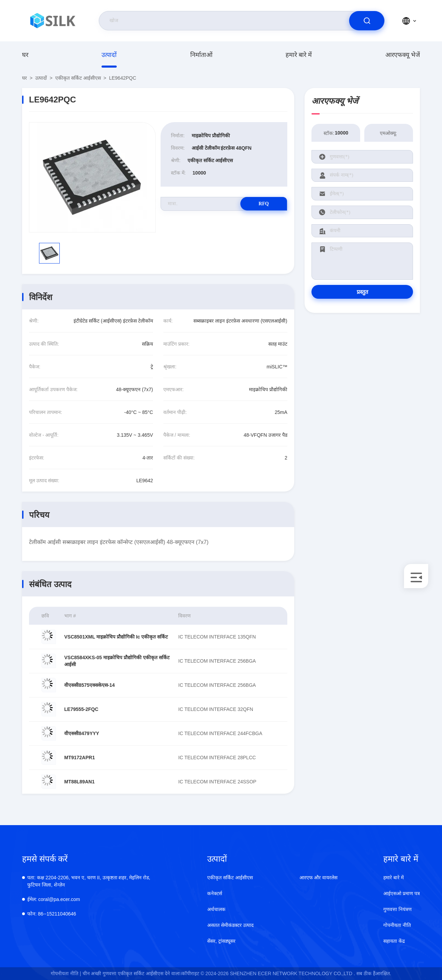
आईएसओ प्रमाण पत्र (402, 893)
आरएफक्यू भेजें (403, 55)
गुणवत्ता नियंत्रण (397, 909)
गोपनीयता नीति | (66, 973)
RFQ (263, 204)
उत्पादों (109, 55)
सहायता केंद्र (394, 941)
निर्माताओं (201, 55)
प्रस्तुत (362, 292)
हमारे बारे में (299, 55)
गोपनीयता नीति (397, 925)
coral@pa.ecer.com (54, 899)
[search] (367, 21)
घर (25, 55)
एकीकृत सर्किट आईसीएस (78, 78)
